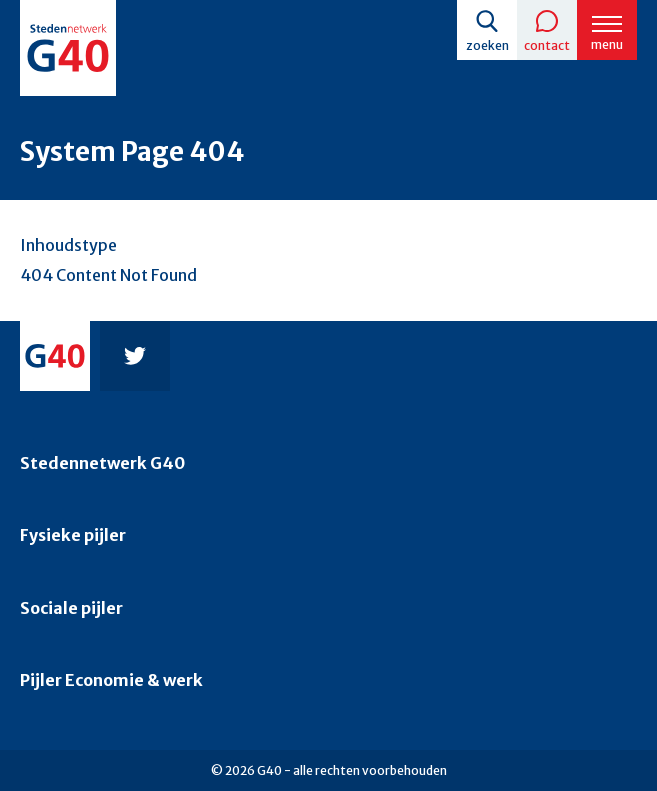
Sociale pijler (71, 608)
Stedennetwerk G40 (102, 463)
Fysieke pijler (73, 535)
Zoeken (487, 45)
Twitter (135, 356)
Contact (547, 45)
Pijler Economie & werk (111, 680)
